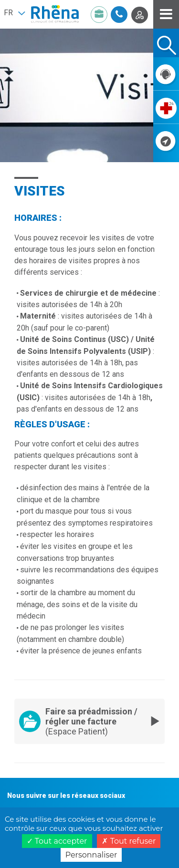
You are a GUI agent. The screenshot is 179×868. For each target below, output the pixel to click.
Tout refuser (129, 841)
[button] (14, 13)
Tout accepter (57, 841)
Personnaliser (91, 855)
